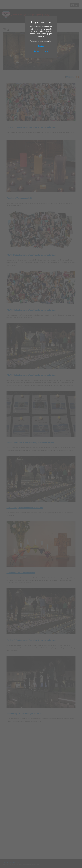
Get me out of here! (41, 51)
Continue (41, 46)
